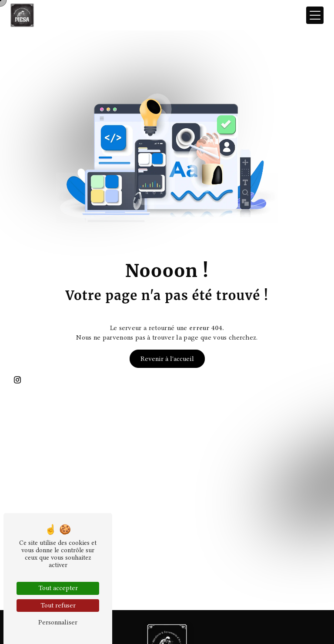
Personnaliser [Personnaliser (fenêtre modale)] (58, 622)
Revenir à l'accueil (167, 359)
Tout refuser (58, 605)
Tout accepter (58, 588)
